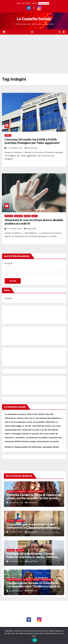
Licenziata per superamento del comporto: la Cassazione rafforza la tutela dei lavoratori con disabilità (33, 528)
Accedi (8, 298)
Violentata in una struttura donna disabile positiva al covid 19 (34, 222)
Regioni (27, 216)
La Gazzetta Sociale (34, 19)
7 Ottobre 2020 (15, 229)
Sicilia (35, 216)
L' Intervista (21, 491)
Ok (35, 640)
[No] (65, 636)
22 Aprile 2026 (16, 561)
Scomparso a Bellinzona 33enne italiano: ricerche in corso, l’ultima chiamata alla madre (32, 557)
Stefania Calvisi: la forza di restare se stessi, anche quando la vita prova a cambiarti (34, 498)
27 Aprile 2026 (16, 532)
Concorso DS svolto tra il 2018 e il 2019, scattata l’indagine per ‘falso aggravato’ (32, 141)
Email (8, 263)
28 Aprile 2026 (16, 503)
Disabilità (18, 216)
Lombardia (27, 580)
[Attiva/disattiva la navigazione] (32, 32)
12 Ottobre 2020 (15, 148)
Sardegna (40, 491)
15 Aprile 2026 (16, 591)
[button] (59, 32)
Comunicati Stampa (14, 580)
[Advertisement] (34, 54)
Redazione (31, 148)
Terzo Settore (47, 580)
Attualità (9, 216)
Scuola (8, 135)
